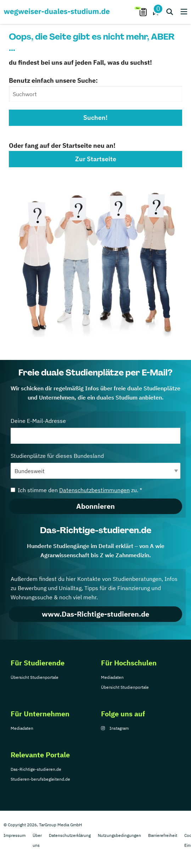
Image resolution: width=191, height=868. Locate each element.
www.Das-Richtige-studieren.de (95, 614)
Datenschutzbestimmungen (94, 490)
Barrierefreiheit (163, 835)
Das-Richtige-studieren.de (36, 769)
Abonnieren (95, 506)
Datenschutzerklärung (70, 835)
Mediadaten (112, 677)
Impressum (15, 835)
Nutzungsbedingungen (119, 835)
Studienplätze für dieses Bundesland (95, 465)
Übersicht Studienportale (35, 677)
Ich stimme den (76, 490)
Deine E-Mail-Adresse (95, 430)
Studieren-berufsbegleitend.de (40, 779)
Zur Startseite (96, 159)
